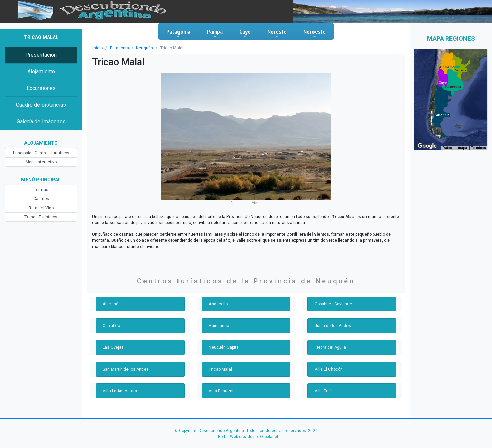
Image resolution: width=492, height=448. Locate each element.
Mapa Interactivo (41, 162)
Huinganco (219, 326)
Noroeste (315, 33)
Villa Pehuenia (222, 391)
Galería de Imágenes (41, 121)
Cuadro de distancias (41, 105)
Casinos (41, 199)
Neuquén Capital (224, 347)
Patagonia (178, 33)
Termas (41, 190)
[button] (442, 115)
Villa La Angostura (120, 391)
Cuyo (245, 33)
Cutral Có (111, 326)
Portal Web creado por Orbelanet (248, 437)
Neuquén (145, 48)
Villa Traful (325, 391)
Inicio (98, 48)
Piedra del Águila (330, 347)
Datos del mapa (455, 148)
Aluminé (111, 304)
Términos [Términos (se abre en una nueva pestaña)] (479, 148)
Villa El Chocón (329, 369)
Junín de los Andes (333, 326)
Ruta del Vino (41, 208)
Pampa (215, 33)
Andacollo (218, 304)
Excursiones (41, 88)
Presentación (41, 55)
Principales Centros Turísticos (41, 153)
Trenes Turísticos (41, 217)
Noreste (277, 33)
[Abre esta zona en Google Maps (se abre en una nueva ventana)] (427, 146)
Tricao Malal (220, 369)
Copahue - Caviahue (333, 304)
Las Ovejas (113, 347)
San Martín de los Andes (126, 369)
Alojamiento (41, 71)
